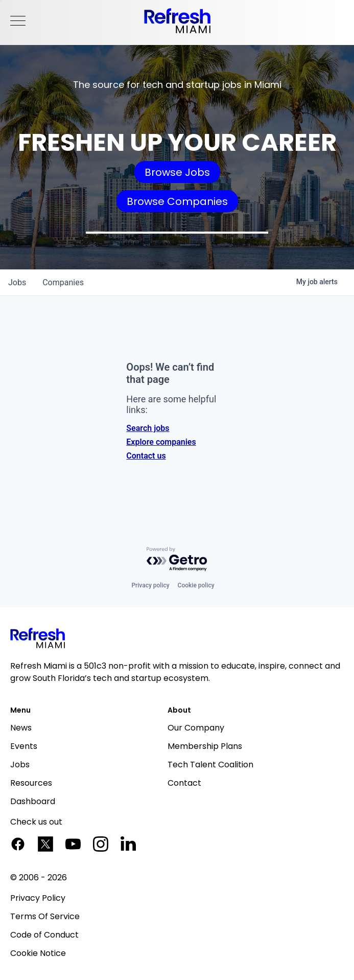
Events (24, 746)
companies (63, 282)
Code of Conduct (44, 935)
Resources (31, 783)
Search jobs (148, 428)
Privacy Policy (38, 898)
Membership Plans (205, 746)
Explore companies (161, 442)
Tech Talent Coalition (210, 765)
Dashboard (33, 801)
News (21, 728)
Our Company (196, 728)
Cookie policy (196, 585)
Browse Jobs (177, 172)
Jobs (20, 765)
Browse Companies (177, 201)
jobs (17, 282)
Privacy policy (150, 585)
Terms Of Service (45, 916)
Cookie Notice (38, 953)
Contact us (146, 456)
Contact (184, 783)
